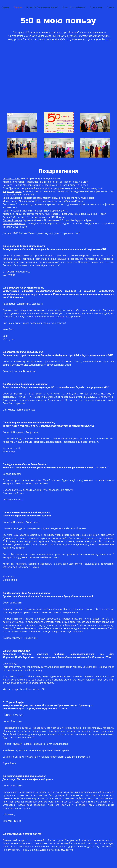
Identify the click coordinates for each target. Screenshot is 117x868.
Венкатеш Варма (12, 185)
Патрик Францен (12, 220)
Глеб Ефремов (11, 188)
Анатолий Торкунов (14, 214)
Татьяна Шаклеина (14, 223)
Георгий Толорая (12, 211)
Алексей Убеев (11, 217)
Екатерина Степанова (15, 204)
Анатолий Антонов (14, 182)
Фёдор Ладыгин (12, 191)
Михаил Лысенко (13, 198)
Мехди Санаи (10, 201)
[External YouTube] (57, 75)
